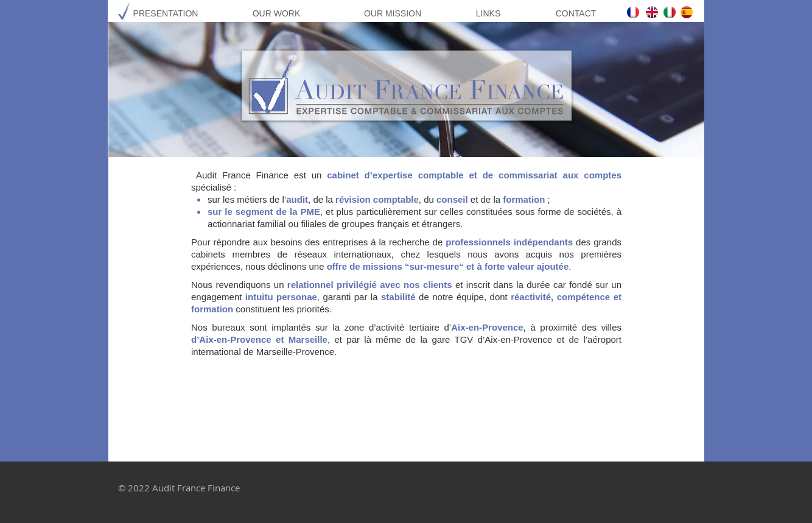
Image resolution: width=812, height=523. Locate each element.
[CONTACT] (576, 14)
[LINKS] (488, 14)
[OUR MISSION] (393, 14)
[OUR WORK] (276, 14)
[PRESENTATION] (166, 14)
